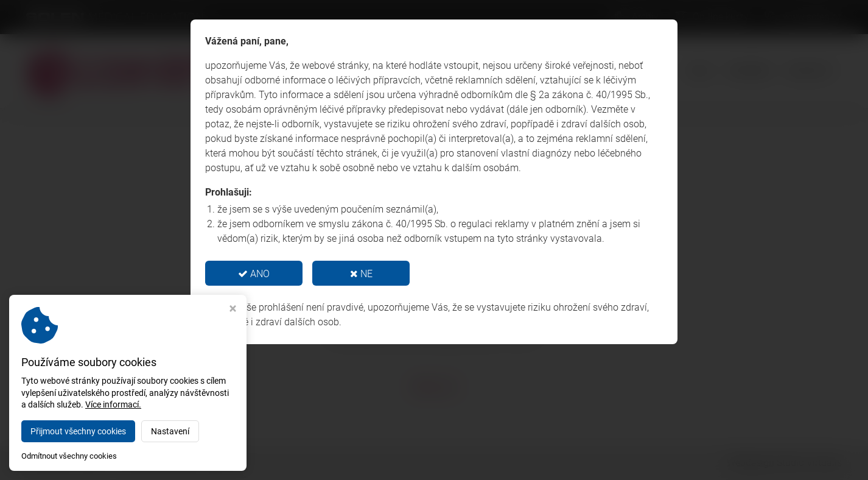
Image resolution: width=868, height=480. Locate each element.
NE (361, 274)
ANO (254, 274)
